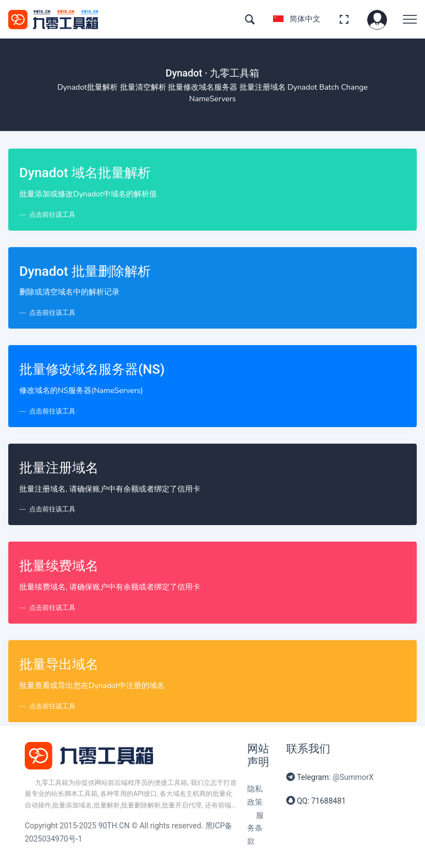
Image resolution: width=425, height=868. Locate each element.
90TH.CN (114, 826)
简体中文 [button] (297, 19)
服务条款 (255, 828)
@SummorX (353, 777)
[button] (377, 19)
